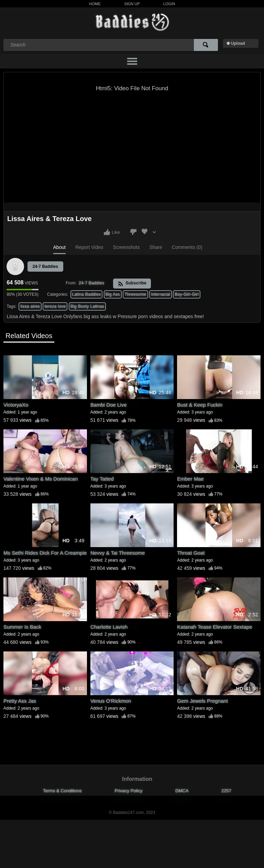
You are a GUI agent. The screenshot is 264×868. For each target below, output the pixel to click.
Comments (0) (187, 247)
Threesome (135, 294)
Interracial (161, 294)
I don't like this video (133, 232)
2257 (226, 791)
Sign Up (132, 4)
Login (169, 4)
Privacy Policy (128, 791)
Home (95, 4)
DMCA (182, 791)
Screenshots (126, 247)
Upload (238, 43)
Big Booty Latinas (87, 306)
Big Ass (113, 294)
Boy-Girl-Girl (187, 294)
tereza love (55, 306)
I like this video (107, 232)
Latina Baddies (87, 294)
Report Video (89, 247)
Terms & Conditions (62, 791)
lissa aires (30, 306)
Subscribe (132, 284)
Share (156, 247)
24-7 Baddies (45, 266)
